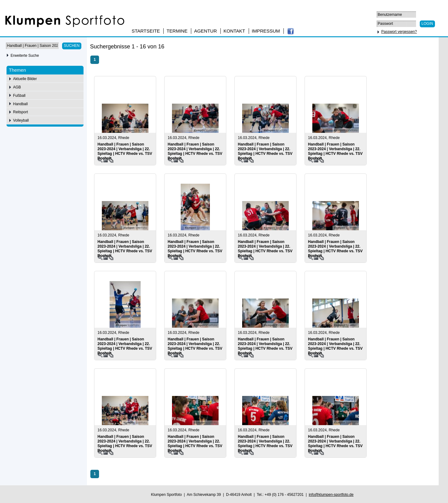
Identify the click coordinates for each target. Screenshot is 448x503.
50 (403, 47)
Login (427, 24)
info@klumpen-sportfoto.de (331, 495)
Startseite (146, 31)
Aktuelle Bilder (25, 79)
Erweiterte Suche (25, 56)
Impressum (266, 31)
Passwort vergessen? (399, 32)
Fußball (19, 96)
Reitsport (20, 112)
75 (411, 47)
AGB (17, 87)
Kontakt (234, 31)
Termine (177, 31)
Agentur (205, 31)
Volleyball (21, 120)
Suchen (72, 46)
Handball (20, 104)
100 (421, 47)
